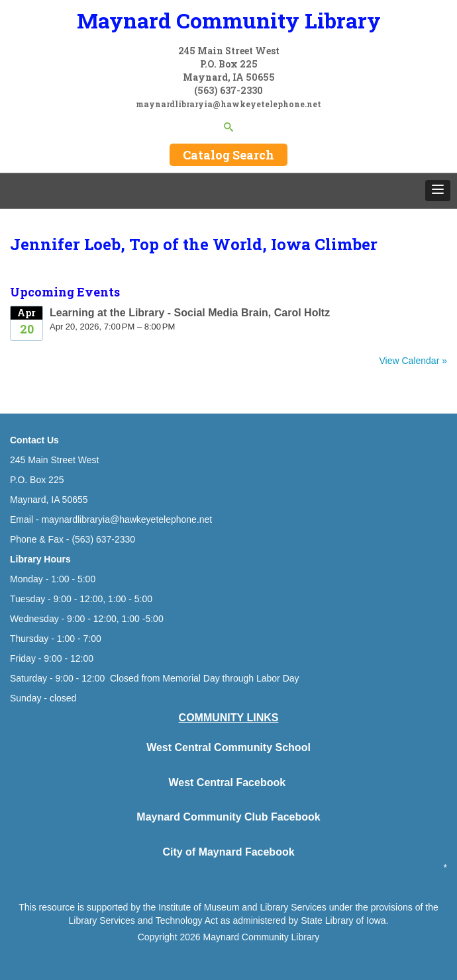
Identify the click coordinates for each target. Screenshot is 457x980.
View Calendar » (413, 361)
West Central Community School (228, 747)
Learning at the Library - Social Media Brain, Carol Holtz (190, 313)
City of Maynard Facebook (228, 852)
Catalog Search (228, 155)
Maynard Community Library (229, 20)
